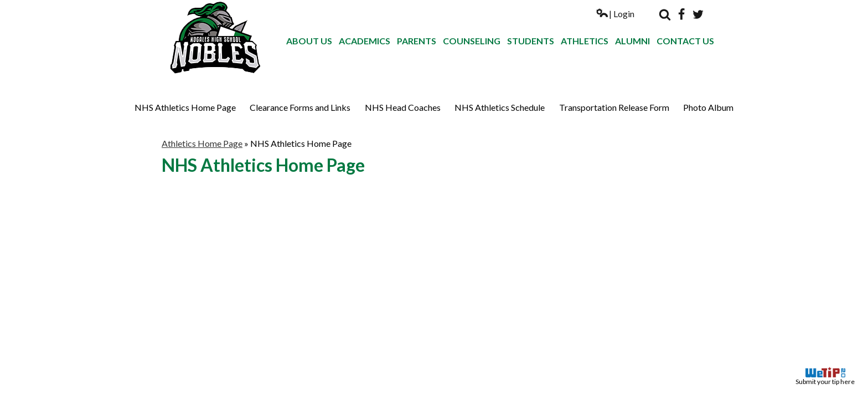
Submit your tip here (825, 376)
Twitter (698, 14)
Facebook (681, 14)
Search (665, 14)
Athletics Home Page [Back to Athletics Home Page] (202, 143)
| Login (615, 14)
